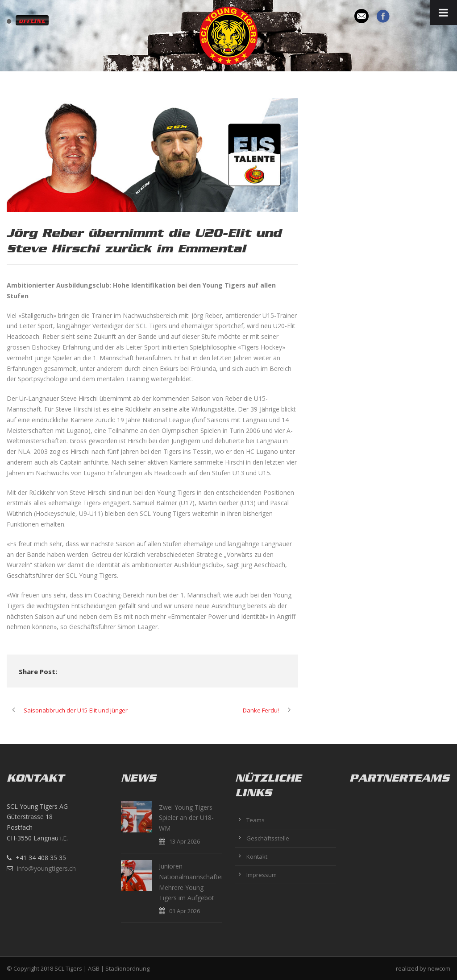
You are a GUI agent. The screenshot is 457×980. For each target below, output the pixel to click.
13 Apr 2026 (185, 841)
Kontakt (257, 856)
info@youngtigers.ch (46, 868)
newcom (439, 968)
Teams (256, 820)
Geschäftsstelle (268, 838)
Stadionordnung (127, 968)
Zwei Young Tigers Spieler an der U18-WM (186, 818)
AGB (94, 968)
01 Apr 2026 (185, 911)
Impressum (262, 875)
